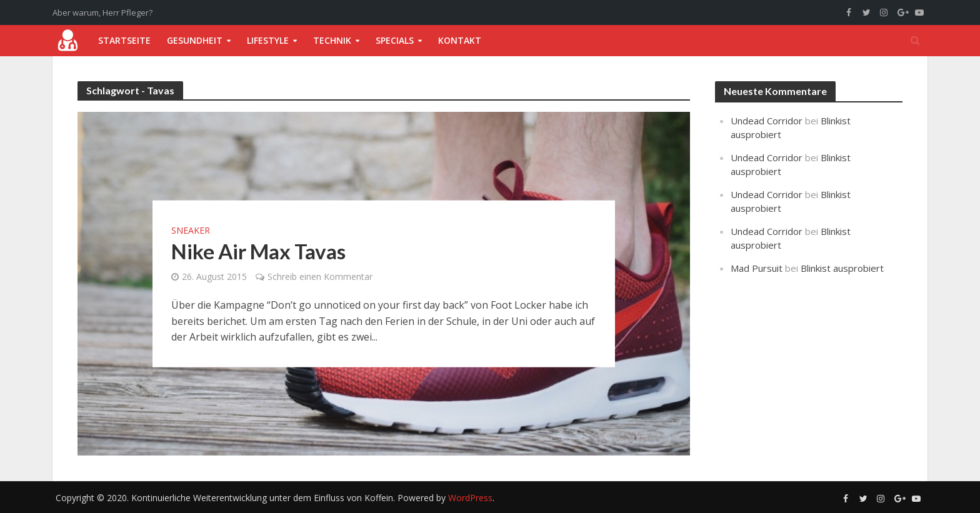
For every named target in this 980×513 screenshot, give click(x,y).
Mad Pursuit (757, 268)
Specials (395, 40)
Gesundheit (195, 40)
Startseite (124, 40)
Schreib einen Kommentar (320, 276)
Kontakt (460, 40)
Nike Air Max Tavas (258, 251)
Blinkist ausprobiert (842, 268)
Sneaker (191, 231)
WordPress (470, 498)
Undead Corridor (767, 121)
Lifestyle (268, 40)
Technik (332, 40)
